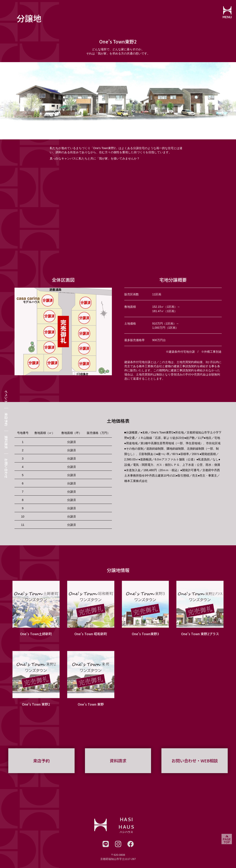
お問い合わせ (6, 468)
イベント (6, 397)
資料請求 (6, 442)
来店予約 (6, 419)
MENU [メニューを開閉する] (227, 18)
